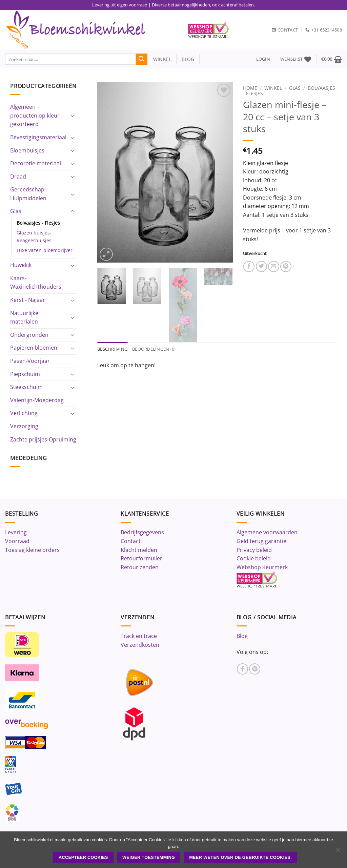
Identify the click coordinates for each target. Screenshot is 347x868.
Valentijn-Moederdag (37, 400)
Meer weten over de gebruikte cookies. (240, 857)
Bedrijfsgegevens (142, 532)
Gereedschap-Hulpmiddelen (28, 194)
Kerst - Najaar (28, 300)
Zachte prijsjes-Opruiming (43, 439)
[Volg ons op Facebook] (242, 669)
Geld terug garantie (261, 541)
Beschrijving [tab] (112, 349)
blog (188, 59)
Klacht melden (139, 550)
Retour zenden (140, 567)
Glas (16, 211)
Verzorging (24, 426)
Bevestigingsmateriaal (38, 137)
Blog (242, 636)
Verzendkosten (140, 645)
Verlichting (24, 413)
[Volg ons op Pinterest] (255, 669)
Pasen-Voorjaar (30, 361)
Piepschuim (25, 374)
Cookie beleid (254, 558)
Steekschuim (26, 387)
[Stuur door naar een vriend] (274, 266)
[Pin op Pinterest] (286, 266)
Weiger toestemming (149, 857)
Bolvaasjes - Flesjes (38, 223)
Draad (18, 177)
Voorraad (17, 541)
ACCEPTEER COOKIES (83, 857)
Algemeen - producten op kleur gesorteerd (35, 115)
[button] (263, 59)
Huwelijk (21, 265)
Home (250, 88)
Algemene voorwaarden (267, 532)
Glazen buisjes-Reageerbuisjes (34, 236)
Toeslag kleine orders (32, 550)
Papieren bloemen (34, 348)
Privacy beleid (254, 550)
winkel (159, 59)
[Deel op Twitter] (261, 266)
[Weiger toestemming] (338, 852)
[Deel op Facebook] (249, 266)
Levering (16, 532)
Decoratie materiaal (36, 163)
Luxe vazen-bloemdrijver (45, 250)
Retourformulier (141, 558)
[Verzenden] (142, 59)
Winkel (273, 88)
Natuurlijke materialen (24, 317)
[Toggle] (73, 116)
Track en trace (139, 636)
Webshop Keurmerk (262, 567)
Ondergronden (29, 335)
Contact (131, 541)
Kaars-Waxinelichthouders (36, 283)
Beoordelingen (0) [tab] (154, 349)
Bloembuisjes (27, 150)
